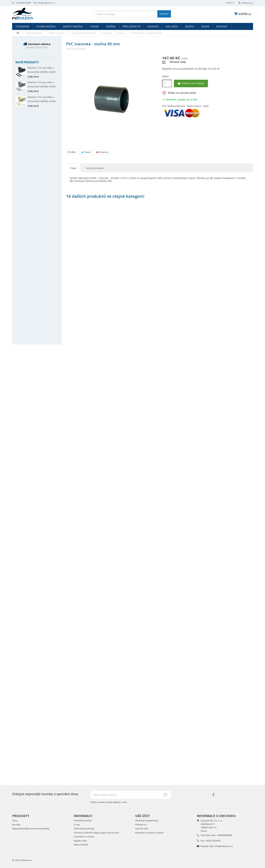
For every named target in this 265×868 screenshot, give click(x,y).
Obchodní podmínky (84, 828)
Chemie (94, 26)
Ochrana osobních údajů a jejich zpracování (96, 833)
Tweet (86, 152)
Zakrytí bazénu (73, 26)
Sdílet (72, 152)
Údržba (111, 26)
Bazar (205, 26)
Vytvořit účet (142, 828)
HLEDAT (164, 14)
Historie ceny (178, 62)
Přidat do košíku (191, 83)
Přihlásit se (141, 825)
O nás (77, 825)
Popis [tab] (73, 168)
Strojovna (22, 26)
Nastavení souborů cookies (149, 833)
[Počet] (167, 83)
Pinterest (102, 152)
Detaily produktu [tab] (95, 168)
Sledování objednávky (147, 820)
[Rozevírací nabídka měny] (230, 3)
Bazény (190, 26)
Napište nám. (80, 841)
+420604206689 (224, 835)
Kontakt (222, 26)
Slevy (15, 820)
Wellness (172, 26)
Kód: (69, 49)
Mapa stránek (81, 845)
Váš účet (143, 816)
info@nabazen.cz (224, 846)
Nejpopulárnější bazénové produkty (31, 828)
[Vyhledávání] (132, 14)
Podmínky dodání (83, 820)
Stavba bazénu (46, 26)
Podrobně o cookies (84, 837)
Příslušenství (131, 26)
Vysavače (153, 26)
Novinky (16, 825)
